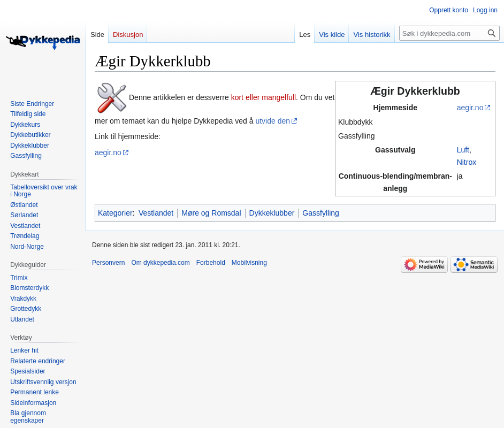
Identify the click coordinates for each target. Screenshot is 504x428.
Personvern (108, 263)
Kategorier (115, 213)
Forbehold (211, 263)
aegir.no (470, 108)
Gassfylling (320, 213)
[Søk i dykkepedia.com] (449, 33)
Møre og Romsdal (211, 213)
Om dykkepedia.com (160, 263)
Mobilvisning (249, 263)
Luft (463, 150)
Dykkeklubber (272, 213)
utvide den (273, 121)
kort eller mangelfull (264, 97)
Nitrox (467, 162)
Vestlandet (156, 213)
